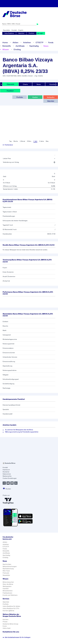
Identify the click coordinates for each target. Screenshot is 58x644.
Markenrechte (7, 476)
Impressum (6, 470)
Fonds (51, 42)
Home (5, 42)
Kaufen (35, 97)
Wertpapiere (7, 586)
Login (40, 33)
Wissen (6, 49)
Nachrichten (7, 564)
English (21, 30)
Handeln (6, 589)
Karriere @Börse (8, 611)
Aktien (15, 42)
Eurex (5, 626)
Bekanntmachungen (10, 566)
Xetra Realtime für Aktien (11, 606)
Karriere (6, 619)
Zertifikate (20, 46)
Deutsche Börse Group (10, 624)
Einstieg (17, 49)
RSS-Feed (6, 571)
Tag (10, 141)
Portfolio (31, 33)
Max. (47, 141)
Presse (5, 622)
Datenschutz (7, 474)
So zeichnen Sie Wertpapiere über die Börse (19, 430)
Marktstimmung (8, 569)
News (46, 46)
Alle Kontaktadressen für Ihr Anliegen (17, 637)
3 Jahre (42, 141)
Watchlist (21, 33)
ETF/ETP (40, 42)
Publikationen (7, 593)
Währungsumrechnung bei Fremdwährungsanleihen (22, 432)
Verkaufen (51, 97)
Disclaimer (6, 472)
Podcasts (6, 573)
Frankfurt (10, 91)
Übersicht (10, 84)
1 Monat (22, 141)
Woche (16, 141)
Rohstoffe (7, 46)
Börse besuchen (8, 582)
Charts (25, 84)
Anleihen (27, 42)
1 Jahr (35, 141)
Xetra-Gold (7, 628)
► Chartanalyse (8, 145)
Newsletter (6, 30)
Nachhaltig (34, 46)
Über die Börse (8, 584)
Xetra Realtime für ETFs (11, 608)
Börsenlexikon (8, 591)
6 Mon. (29, 141)
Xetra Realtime (9, 33)
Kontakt (14, 30)
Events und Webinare (10, 595)
